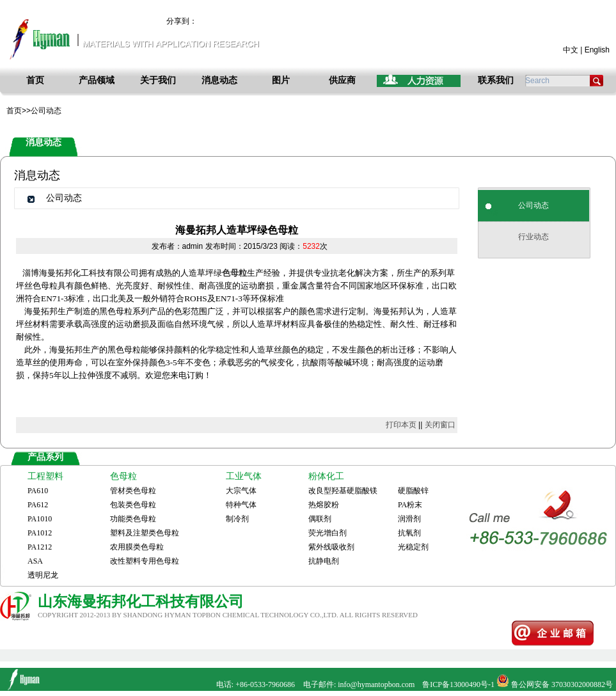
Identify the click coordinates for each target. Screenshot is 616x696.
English (597, 50)
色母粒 (123, 476)
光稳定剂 (413, 547)
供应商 (342, 80)
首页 (35, 80)
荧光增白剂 (328, 533)
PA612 (38, 505)
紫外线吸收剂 (331, 547)
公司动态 (533, 205)
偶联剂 (320, 519)
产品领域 (97, 80)
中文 (571, 50)
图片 (281, 80)
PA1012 (40, 533)
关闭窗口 (440, 425)
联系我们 (496, 80)
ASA (35, 561)
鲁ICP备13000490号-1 (458, 684)
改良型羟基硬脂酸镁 (343, 491)
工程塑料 (45, 476)
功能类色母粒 (133, 519)
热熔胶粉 (324, 505)
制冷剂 (237, 519)
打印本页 (401, 425)
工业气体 (244, 476)
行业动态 (533, 237)
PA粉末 (410, 505)
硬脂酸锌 (413, 491)
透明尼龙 (43, 575)
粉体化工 (326, 476)
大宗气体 (241, 491)
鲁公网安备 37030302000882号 (562, 684)
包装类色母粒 (133, 505)
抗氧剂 (409, 533)
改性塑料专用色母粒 (145, 561)
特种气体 (241, 505)
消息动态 (219, 80)
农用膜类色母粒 (137, 547)
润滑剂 (409, 519)
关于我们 (158, 80)
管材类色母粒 (133, 491)
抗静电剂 (324, 561)
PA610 (38, 491)
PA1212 (40, 547)
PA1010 (40, 519)
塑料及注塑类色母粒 (145, 533)
